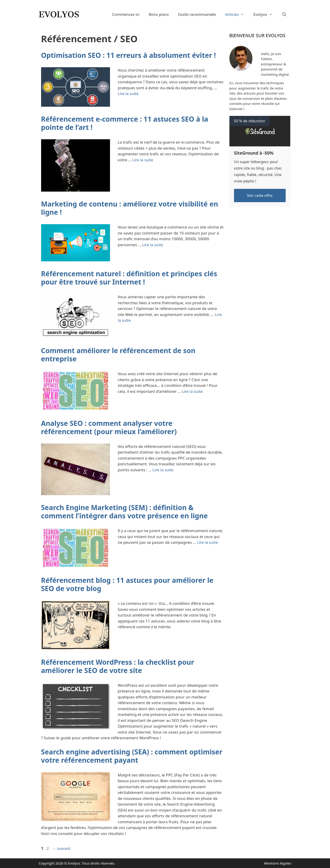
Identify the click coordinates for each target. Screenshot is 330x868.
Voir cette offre (260, 195)
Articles (237, 14)
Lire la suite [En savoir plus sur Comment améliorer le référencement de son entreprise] (192, 391)
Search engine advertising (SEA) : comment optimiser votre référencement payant (132, 756)
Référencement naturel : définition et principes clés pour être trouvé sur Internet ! (129, 278)
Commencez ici (126, 14)
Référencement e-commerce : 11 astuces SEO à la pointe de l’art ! (125, 123)
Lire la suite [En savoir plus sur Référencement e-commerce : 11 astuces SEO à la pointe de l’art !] (143, 160)
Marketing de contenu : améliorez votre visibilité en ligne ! (130, 208)
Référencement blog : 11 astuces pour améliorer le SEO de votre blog (127, 584)
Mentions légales (278, 863)
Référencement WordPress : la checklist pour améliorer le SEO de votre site (118, 666)
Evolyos (265, 14)
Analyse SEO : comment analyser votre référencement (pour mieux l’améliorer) (109, 427)
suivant (61, 848)
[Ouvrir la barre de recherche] (284, 14)
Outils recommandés (197, 14)
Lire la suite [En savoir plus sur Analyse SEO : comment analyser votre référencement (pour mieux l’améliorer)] (163, 470)
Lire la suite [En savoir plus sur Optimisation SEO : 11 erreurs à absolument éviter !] (128, 93)
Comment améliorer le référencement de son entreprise (118, 355)
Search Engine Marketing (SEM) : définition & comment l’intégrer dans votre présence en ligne (124, 512)
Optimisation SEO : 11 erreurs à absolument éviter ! (128, 55)
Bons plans (159, 14)
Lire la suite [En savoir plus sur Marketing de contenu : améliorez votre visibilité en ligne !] (153, 245)
